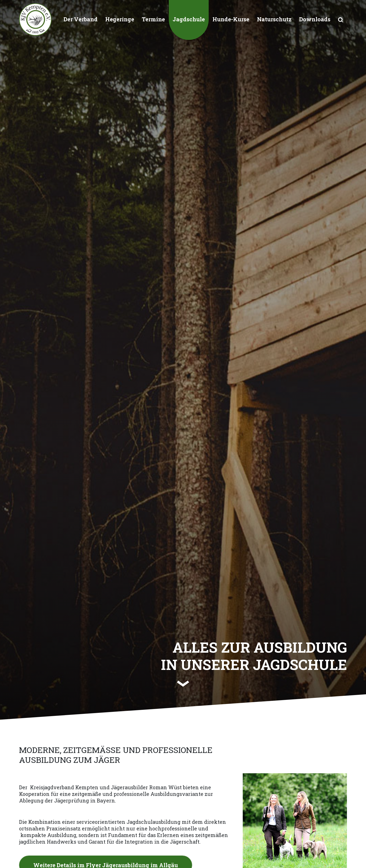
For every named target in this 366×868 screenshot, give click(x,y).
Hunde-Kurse (231, 19)
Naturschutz (274, 19)
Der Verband (81, 19)
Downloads (315, 19)
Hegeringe (120, 19)
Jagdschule (189, 19)
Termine (153, 19)
